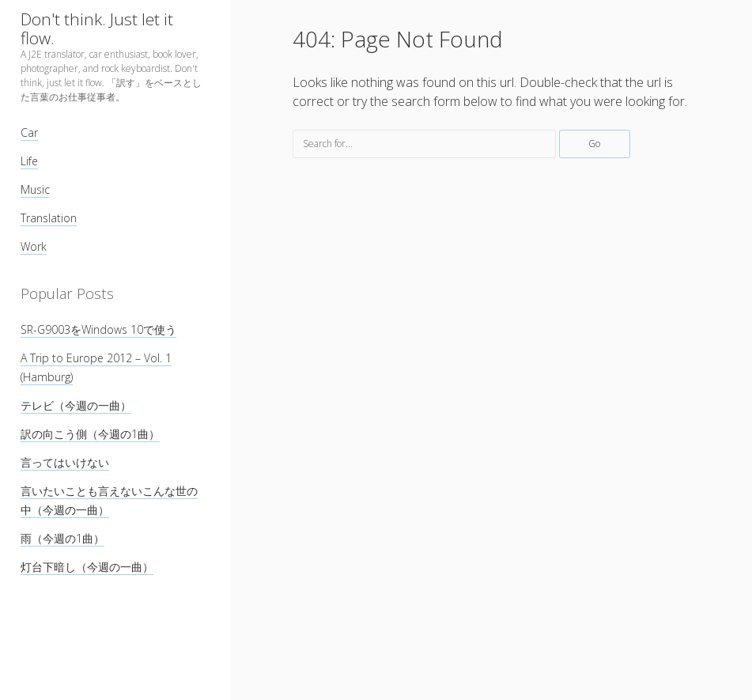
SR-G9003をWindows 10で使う (98, 329)
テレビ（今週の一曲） (76, 405)
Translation (49, 218)
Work (34, 246)
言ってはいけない (65, 462)
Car (29, 132)
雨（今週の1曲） (62, 538)
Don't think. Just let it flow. (97, 28)
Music (35, 189)
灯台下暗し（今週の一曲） (87, 567)
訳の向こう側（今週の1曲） (90, 434)
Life (29, 161)
